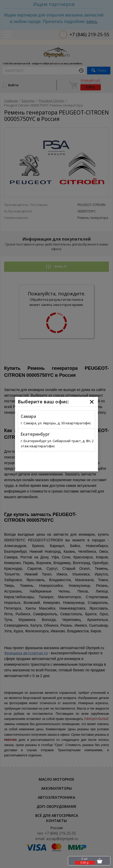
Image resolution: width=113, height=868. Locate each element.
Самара (28, 416)
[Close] (92, 402)
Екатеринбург (35, 434)
